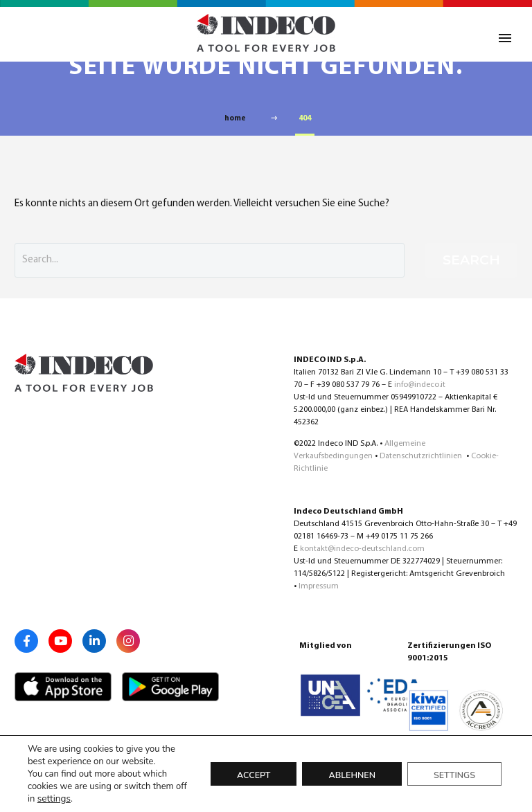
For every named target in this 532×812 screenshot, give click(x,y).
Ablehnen (352, 775)
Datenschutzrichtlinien (422, 456)
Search (471, 260)
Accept (254, 775)
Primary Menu (505, 38)
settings (53, 799)
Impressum (319, 586)
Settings (454, 775)
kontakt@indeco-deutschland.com (362, 549)
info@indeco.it (420, 385)
